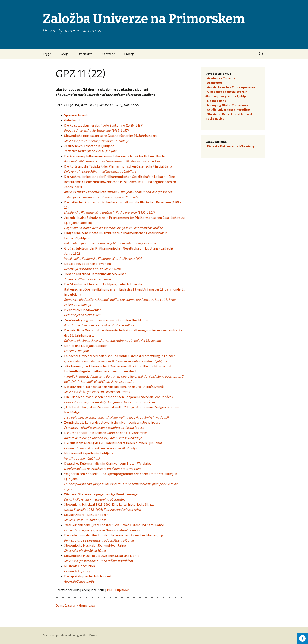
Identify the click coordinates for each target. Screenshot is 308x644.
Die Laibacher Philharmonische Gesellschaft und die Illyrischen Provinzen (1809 (122, 202)
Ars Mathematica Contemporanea (231, 87)
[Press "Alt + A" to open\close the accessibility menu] (303, 639)
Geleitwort (73, 120)
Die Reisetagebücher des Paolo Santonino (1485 (99, 125)
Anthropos (215, 83)
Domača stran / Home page (76, 605)
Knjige (47, 54)
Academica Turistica (221, 78)
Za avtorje (108, 54)
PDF (110, 590)
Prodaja (129, 54)
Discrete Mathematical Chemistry (231, 146)
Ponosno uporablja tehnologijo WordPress (70, 635)
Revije (64, 54)
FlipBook (122, 590)
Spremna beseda (76, 115)
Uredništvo (85, 54)
